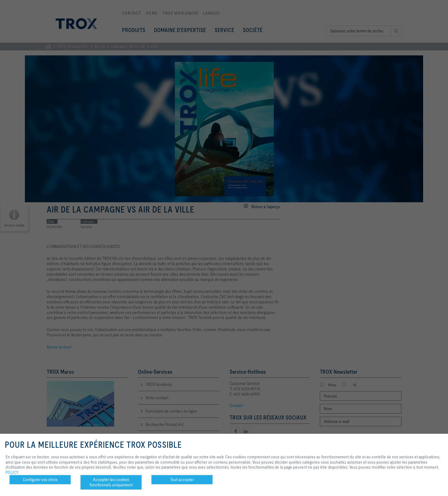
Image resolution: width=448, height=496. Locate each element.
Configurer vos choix (40, 480)
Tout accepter (182, 480)
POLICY (12, 472)
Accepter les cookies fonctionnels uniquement (111, 482)
